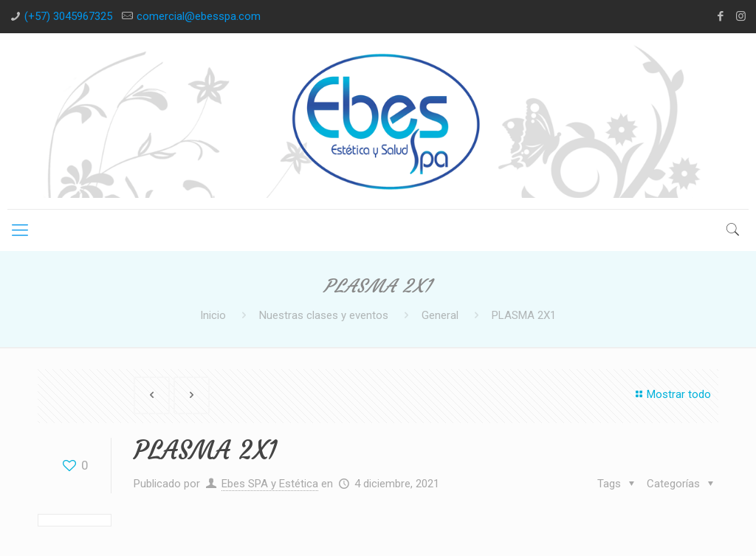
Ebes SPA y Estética (270, 484)
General (440, 315)
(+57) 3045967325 (68, 16)
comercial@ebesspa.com (199, 16)
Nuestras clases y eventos (324, 315)
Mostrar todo (671, 394)
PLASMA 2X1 (524, 315)
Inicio (213, 315)
